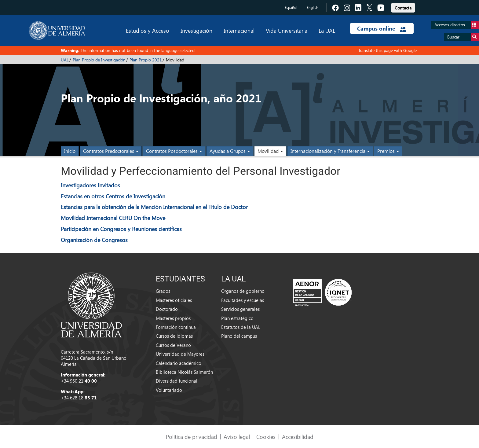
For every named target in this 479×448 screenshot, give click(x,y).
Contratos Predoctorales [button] (111, 151)
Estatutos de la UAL (241, 327)
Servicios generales (240, 309)
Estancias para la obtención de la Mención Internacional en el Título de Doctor (154, 207)
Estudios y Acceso (148, 30)
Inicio (70, 151)
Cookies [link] (266, 437)
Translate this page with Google (388, 50)
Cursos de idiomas (174, 336)
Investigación (196, 30)
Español (291, 7)
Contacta (403, 8)
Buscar (463, 37)
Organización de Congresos (94, 240)
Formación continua (176, 327)
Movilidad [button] (270, 151)
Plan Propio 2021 (146, 60)
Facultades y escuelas (243, 300)
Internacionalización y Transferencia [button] (330, 151)
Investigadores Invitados (90, 185)
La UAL (327, 30)
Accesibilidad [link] (298, 437)
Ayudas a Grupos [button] (230, 151)
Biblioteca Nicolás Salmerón (184, 372)
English (313, 7)
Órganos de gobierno (243, 291)
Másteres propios (173, 318)
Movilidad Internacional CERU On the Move (113, 218)
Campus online (382, 28)
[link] (403, 7)
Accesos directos (457, 25)
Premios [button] (388, 151)
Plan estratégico (237, 318)
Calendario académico (179, 363)
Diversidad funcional (177, 381)
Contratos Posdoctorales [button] (174, 151)
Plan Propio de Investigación (99, 60)
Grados (163, 291)
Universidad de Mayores (180, 354)
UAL (65, 60)
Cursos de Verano (173, 345)
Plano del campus (239, 336)
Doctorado (167, 309)
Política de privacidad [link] (192, 437)
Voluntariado (169, 390)
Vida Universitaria (287, 30)
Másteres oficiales (174, 300)
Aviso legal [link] (237, 437)
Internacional (239, 30)
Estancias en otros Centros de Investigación (113, 196)
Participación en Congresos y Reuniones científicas (121, 229)
